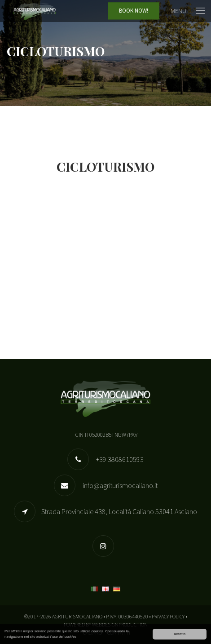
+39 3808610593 (119, 459)
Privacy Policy (168, 616)
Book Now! (134, 11)
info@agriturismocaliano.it (119, 485)
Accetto (180, 634)
